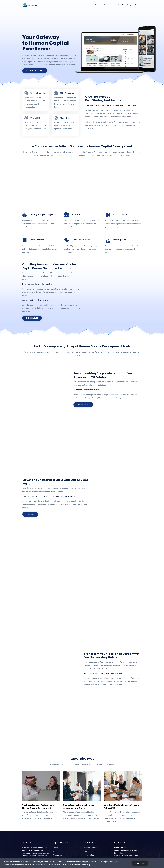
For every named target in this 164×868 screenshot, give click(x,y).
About (121, 5)
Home (98, 5)
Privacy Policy (140, 863)
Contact (138, 5)
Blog (129, 5)
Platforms (108, 5)
